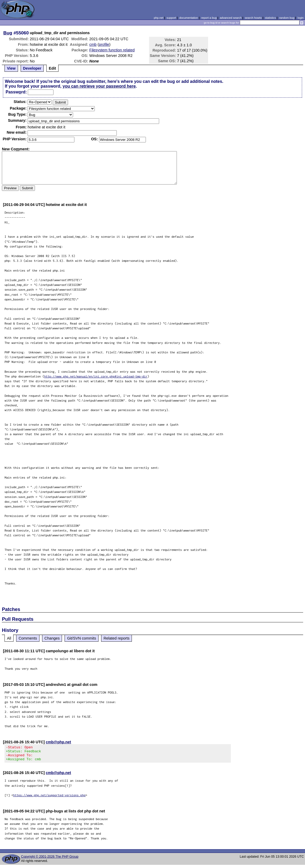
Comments (28, 638)
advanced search (231, 18)
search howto (253, 18)
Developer (32, 68)
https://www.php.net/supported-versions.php (49, 798)
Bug (8, 33)
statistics (270, 18)
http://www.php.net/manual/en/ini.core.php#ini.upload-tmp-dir (96, 376)
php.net (159, 18)
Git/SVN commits (82, 638)
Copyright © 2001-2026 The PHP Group (50, 860)
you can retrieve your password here (99, 86)
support (171, 18)
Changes (52, 638)
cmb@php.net (59, 742)
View (11, 68)
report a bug (209, 18)
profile (104, 44)
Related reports (116, 638)
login (301, 18)
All (9, 638)
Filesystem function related (112, 50)
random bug (287, 18)
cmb (93, 44)
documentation (189, 18)
